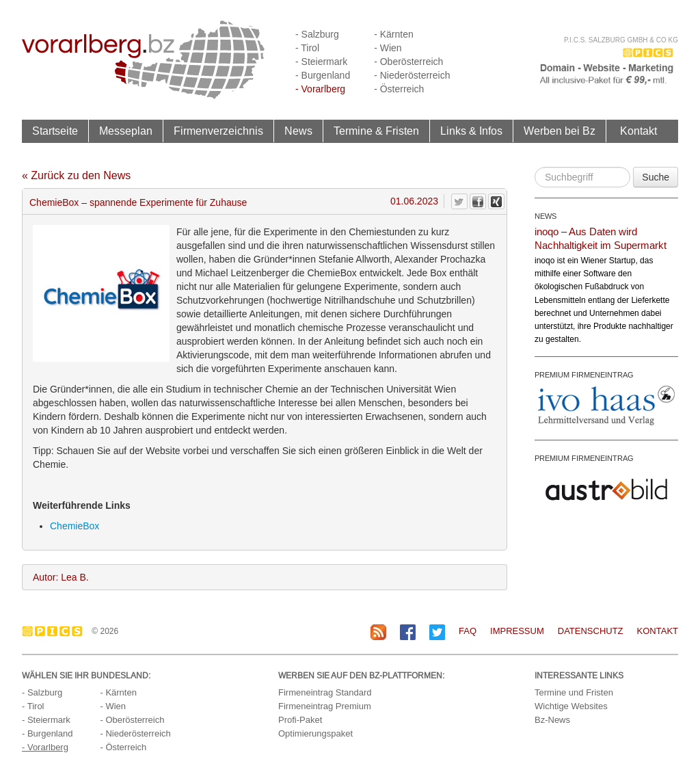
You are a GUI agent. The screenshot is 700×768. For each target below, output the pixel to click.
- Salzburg (317, 34)
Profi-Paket (300, 720)
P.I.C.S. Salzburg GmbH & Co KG (621, 40)
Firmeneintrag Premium (325, 706)
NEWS (546, 216)
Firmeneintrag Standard (325, 692)
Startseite (55, 131)
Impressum (517, 631)
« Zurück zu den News (76, 175)
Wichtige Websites (571, 706)
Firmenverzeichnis (218, 131)
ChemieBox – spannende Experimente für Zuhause (138, 202)
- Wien (388, 48)
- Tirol (307, 48)
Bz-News (552, 720)
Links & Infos (471, 131)
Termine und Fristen (574, 692)
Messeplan (126, 131)
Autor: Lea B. (61, 577)
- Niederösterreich (412, 75)
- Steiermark (321, 62)
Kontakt (638, 131)
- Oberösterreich (408, 62)
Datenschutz (591, 631)
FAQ (468, 631)
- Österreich (399, 89)
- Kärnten (394, 34)
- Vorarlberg (320, 89)
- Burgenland (323, 75)
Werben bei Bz (560, 131)
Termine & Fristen (376, 131)
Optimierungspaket (315, 733)
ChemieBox (75, 526)
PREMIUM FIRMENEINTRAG (584, 375)
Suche (656, 177)
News (298, 131)
